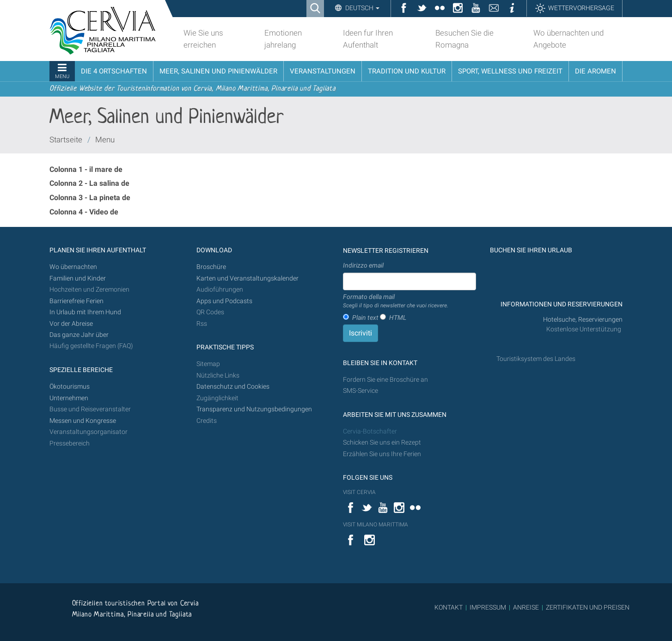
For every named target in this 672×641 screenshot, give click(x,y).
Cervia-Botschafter (370, 431)
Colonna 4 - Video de (84, 212)
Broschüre (211, 267)
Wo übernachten (73, 267)
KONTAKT (449, 607)
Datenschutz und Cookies (234, 387)
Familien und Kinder (78, 278)
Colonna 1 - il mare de (86, 169)
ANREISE (526, 607)
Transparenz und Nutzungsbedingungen (254, 409)
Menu (105, 140)
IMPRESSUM (488, 607)
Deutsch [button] (362, 8)
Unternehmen (69, 398)
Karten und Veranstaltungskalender (247, 278)
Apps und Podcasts (224, 301)
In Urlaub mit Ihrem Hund (85, 312)
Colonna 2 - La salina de (89, 183)
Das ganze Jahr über (79, 335)
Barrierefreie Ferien (77, 301)
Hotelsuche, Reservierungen (583, 320)
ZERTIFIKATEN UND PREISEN (588, 607)
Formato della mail (396, 301)
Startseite (66, 140)
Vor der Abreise (71, 324)
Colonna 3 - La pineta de (90, 198)
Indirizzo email (363, 265)
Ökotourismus (70, 387)
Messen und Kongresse (83, 421)
